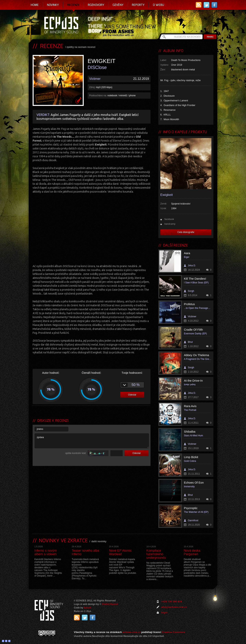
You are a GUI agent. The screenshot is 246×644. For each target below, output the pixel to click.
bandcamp (170, 224)
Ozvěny (118, 5)
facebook (169, 219)
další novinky (99, 541)
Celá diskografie (186, 232)
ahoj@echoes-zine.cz (174, 607)
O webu (158, 5)
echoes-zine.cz (132, 632)
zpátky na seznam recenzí (81, 47)
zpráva (92, 441)
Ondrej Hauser (110, 604)
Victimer (95, 79)
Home (35, 5)
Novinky (53, 5)
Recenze (73, 5)
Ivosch (88, 608)
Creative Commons (173, 632)
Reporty (138, 5)
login (164, 613)
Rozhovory (96, 5)
